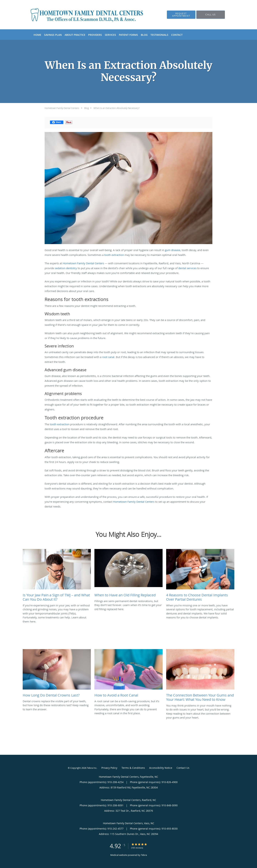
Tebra (144, 855)
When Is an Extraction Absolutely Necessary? (116, 108)
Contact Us (183, 768)
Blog (87, 108)
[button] (181, 15)
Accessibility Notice (161, 768)
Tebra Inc (92, 768)
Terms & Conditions (133, 768)
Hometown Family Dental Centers (62, 108)
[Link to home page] (82, 15)
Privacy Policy (109, 768)
